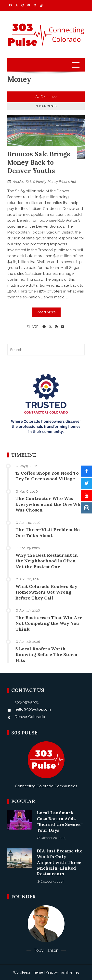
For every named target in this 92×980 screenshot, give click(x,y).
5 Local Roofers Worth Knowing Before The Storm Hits (46, 655)
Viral (49, 972)
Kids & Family (36, 182)
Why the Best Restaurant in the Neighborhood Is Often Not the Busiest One (47, 561)
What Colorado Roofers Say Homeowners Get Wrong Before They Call (46, 592)
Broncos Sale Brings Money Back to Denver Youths (39, 162)
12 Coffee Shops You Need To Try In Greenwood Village (47, 476)
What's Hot (68, 182)
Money (53, 182)
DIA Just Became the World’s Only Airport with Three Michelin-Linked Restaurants (60, 862)
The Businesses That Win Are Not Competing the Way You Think (49, 623)
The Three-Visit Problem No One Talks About (48, 532)
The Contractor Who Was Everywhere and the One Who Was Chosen (49, 504)
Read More (46, 312)
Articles (19, 182)
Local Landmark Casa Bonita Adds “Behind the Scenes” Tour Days (60, 821)
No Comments (46, 106)
